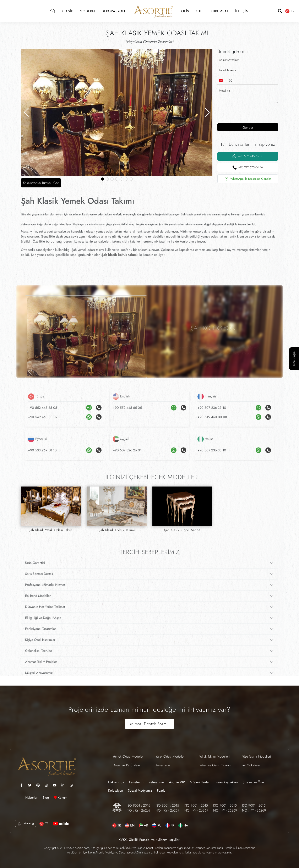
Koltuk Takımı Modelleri (214, 756)
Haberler (32, 798)
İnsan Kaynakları (227, 782)
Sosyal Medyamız (140, 790)
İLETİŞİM (242, 11)
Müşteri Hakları (200, 782)
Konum (61, 798)
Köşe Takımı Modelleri (256, 756)
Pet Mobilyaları (251, 765)
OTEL (200, 11)
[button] (26, 112)
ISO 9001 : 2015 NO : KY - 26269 (139, 808)
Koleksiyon (116, 790)
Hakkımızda (116, 782)
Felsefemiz (136, 782)
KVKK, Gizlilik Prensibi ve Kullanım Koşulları (149, 840)
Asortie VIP (177, 782)
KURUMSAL (220, 11)
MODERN (87, 11)
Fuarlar (162, 790)
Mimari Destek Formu (149, 724)
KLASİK (67, 11)
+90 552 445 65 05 (248, 156)
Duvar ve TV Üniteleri (127, 765)
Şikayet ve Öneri (254, 782)
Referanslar (156, 782)
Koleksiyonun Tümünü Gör (41, 183)
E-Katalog (26, 823)
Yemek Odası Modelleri (129, 756)
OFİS (185, 11)
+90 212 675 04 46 (248, 167)
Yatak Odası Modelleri (171, 756)
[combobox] (225, 81)
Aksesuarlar (163, 765)
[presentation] (244, 113)
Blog (46, 798)
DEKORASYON (113, 11)
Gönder (248, 128)
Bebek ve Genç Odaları (215, 765)
